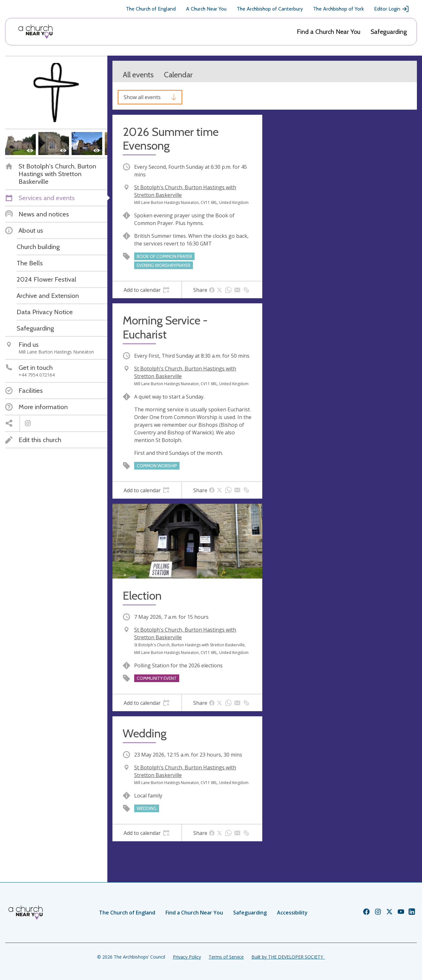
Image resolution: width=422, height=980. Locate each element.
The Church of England (151, 9)
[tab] (147, 290)
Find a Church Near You (329, 32)
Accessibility (292, 913)
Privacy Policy (187, 957)
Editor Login (392, 9)
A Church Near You (206, 9)
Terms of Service (226, 957)
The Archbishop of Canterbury (270, 9)
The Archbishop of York (338, 9)
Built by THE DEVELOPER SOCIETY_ (288, 957)
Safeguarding (389, 32)
